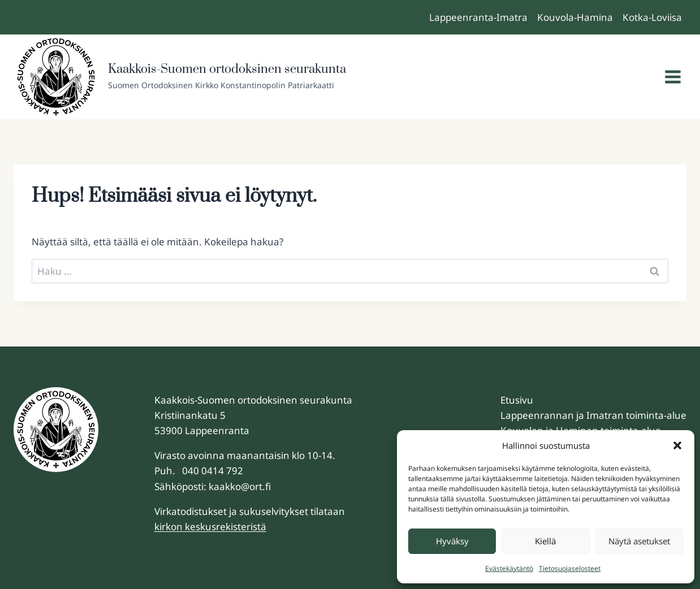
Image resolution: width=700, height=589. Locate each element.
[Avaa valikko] (673, 77)
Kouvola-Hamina (575, 17)
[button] (677, 445)
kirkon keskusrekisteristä (210, 527)
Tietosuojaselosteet (570, 568)
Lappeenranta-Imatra (478, 17)
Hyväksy (452, 541)
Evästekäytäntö (509, 568)
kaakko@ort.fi (240, 486)
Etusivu (517, 400)
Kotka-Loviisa (652, 17)
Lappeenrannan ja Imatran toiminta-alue (593, 415)
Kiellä (545, 541)
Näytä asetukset (639, 541)
